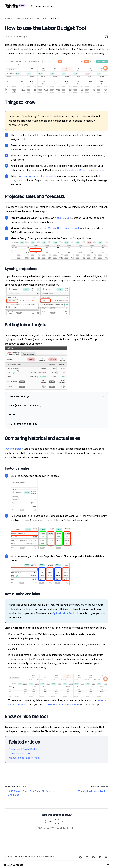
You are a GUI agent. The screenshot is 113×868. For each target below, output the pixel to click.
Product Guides (24, 19)
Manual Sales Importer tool (63, 228)
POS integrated (13, 449)
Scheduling (57, 19)
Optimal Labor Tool (63, 613)
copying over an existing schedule (37, 176)
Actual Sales (62, 218)
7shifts (8, 19)
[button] (56, 397)
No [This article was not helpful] (63, 821)
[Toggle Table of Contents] (108, 865)
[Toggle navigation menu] (106, 6)
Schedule (42, 19)
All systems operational (42, 6)
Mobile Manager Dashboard (64, 705)
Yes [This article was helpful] (51, 821)
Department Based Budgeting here (85, 170)
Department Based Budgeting (25, 749)
